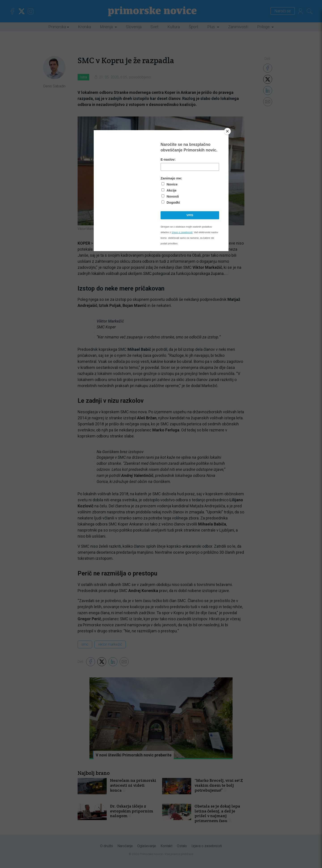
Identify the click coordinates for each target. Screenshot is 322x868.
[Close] (227, 131)
